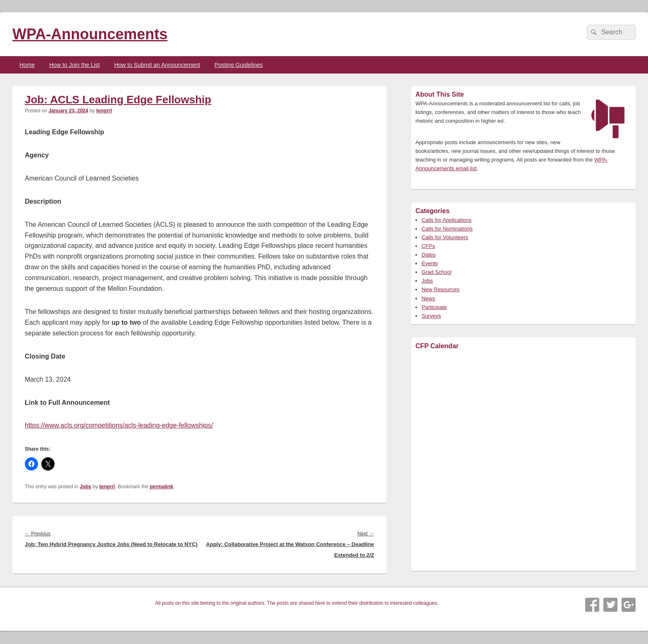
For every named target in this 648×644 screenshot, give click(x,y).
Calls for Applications (447, 220)
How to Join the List (74, 65)
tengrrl (104, 111)
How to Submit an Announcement (157, 65)
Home (27, 65)
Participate (434, 307)
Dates (429, 255)
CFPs (428, 246)
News (428, 298)
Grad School (436, 272)
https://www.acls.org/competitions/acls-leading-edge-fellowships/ (119, 425)
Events (430, 263)
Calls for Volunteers (445, 237)
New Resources (441, 289)
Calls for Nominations (447, 229)
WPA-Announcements (90, 34)
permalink (161, 487)
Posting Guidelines (239, 65)
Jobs (86, 487)
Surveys (431, 316)
